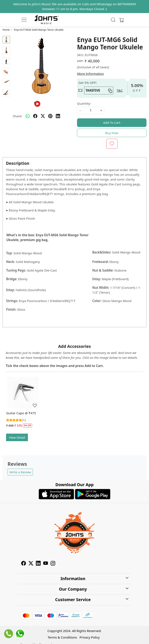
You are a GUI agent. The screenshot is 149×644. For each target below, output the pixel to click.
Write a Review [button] (20, 472)
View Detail (17, 437)
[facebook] (35, 116)
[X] (31, 564)
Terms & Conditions (62, 637)
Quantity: (84, 103)
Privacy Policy (90, 637)
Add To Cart (112, 123)
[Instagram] (53, 564)
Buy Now (112, 133)
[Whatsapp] (28, 116)
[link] (113, 20)
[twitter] (43, 116)
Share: (18, 116)
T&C (120, 90)
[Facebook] (24, 564)
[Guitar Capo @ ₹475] (23, 394)
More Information (90, 74)
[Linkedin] (38, 564)
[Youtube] (46, 564)
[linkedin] (58, 116)
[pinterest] (50, 116)
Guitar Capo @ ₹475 (21, 413)
